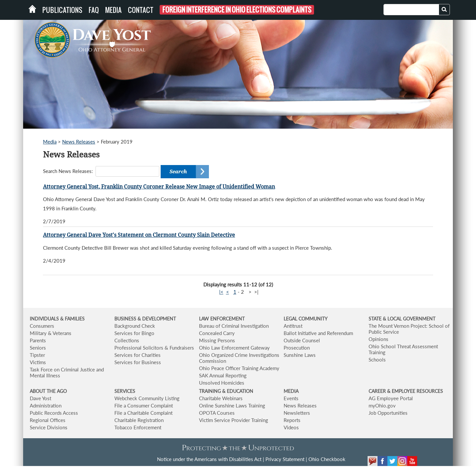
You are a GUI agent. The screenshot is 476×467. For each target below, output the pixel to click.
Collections (127, 340)
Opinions (378, 339)
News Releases (79, 142)
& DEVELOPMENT (157, 319)
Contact (141, 10)
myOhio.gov (382, 405)
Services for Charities (138, 355)
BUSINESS (126, 319)
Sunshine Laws (300, 355)
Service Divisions (49, 427)
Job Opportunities (388, 413)
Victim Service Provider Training (234, 420)
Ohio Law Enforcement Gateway (234, 348)
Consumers (42, 326)
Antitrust (293, 326)
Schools (377, 360)
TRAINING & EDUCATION (226, 391)
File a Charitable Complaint (143, 413)
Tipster (37, 355)
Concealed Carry (217, 333)
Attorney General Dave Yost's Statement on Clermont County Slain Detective (139, 235)
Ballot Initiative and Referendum (318, 333)
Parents (38, 340)
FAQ (94, 10)
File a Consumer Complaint (144, 405)
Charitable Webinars (221, 398)
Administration (46, 405)
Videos (291, 427)
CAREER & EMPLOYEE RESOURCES (406, 391)
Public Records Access (54, 413)
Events (291, 398)
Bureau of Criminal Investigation (234, 326)
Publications (62, 10)
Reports (292, 420)
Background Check (135, 326)
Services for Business (138, 362)
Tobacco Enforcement (138, 427)
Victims (38, 362)
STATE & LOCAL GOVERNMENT (402, 319)
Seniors (38, 348)
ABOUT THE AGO (48, 391)
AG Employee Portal (391, 398)
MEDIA (291, 391)
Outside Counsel (302, 340)
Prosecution (297, 348)
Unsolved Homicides (222, 383)
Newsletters (297, 413)
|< (221, 292)
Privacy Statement (285, 459)
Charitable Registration (139, 420)
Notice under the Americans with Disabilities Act (209, 459)
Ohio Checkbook (327, 459)
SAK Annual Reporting (223, 375)
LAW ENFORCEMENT (222, 319)
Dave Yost (40, 398)
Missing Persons (217, 340)
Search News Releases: (68, 171)
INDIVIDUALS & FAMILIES (57, 319)
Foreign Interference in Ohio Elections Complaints (237, 10)
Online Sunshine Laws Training (232, 405)
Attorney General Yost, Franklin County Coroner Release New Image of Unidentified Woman (159, 187)
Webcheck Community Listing (147, 398)
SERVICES (125, 391)
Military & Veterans (51, 333)
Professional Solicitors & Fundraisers (154, 348)
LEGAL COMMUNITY (306, 319)
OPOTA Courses (217, 413)
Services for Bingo (134, 333)
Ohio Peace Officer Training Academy (239, 368)
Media (113, 10)
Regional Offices (48, 420)
